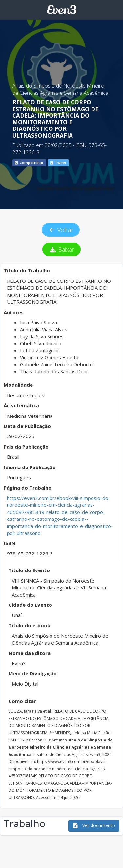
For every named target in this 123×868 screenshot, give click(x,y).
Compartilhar (29, 163)
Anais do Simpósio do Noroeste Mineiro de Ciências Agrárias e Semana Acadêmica (60, 89)
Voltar (61, 230)
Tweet (58, 163)
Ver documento (94, 825)
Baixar (61, 249)
